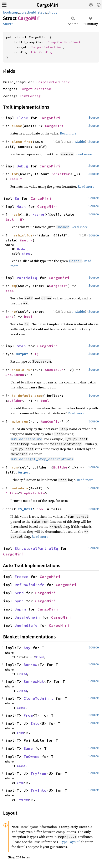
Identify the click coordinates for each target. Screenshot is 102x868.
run (15, 467)
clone (17, 126)
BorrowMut (34, 681)
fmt (15, 174)
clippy (52, 12)
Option (12, 493)
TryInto (38, 790)
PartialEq (27, 278)
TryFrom (38, 773)
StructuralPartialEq (36, 548)
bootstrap (11, 12)
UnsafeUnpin (27, 617)
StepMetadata (32, 493)
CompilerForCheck (64, 42)
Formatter (61, 174)
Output (22, 354)
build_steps (37, 12)
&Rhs (10, 317)
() (37, 354)
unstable (78, 142)
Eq (17, 198)
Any (27, 648)
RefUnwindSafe (29, 585)
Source (8, 24)
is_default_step (27, 396)
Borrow (30, 665)
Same (28, 748)
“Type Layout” (69, 842)
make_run (20, 421)
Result (16, 179)
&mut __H (14, 219)
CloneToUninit (38, 698)
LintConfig (41, 52)
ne (14, 312)
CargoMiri (48, 5)
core (23, 12)
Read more (68, 133)
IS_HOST (25, 509)
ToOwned (32, 757)
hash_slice (22, 235)
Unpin (20, 609)
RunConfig (50, 421)
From (28, 715)
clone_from (22, 142)
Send (19, 593)
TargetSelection (47, 47)
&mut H (26, 240)
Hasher (39, 214)
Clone (22, 118)
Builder (15, 401)
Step (21, 346)
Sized (26, 254)
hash (16, 214)
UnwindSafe (26, 625)
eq (14, 286)
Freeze (21, 577)
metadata (20, 488)
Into (35, 723)
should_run (22, 370)
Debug (22, 166)
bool (10, 291)
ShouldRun (54, 370)
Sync (19, 601)
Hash (21, 207)
